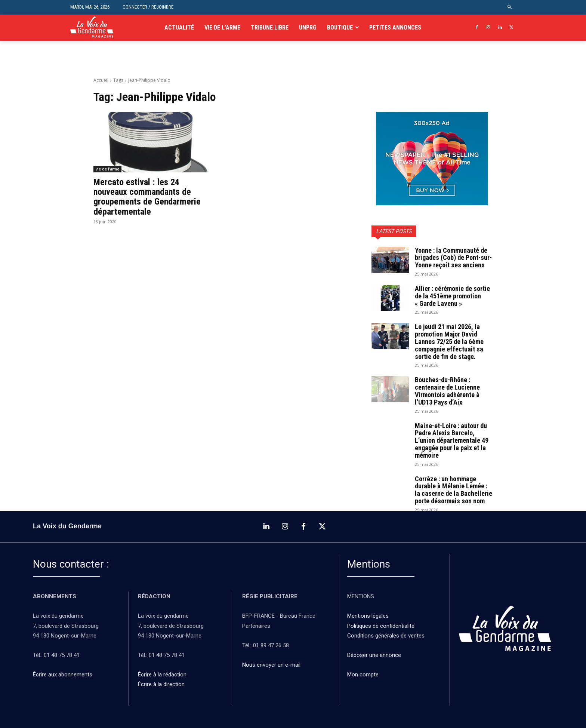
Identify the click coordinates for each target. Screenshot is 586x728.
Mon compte (363, 675)
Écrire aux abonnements (64, 675)
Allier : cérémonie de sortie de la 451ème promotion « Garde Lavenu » (452, 296)
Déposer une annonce (374, 655)
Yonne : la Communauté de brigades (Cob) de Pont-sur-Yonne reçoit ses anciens (453, 258)
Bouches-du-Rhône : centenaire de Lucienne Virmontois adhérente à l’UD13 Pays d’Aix (447, 391)
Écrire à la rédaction (163, 675)
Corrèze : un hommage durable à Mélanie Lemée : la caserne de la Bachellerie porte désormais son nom (454, 490)
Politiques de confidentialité (381, 626)
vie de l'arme (107, 169)
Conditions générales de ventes (387, 636)
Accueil (101, 80)
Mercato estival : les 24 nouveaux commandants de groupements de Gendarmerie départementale (147, 197)
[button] (510, 7)
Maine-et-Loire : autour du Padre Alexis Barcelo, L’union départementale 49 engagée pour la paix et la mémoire (452, 440)
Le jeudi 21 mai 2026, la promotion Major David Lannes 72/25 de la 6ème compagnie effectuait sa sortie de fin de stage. (449, 341)
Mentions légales (368, 616)
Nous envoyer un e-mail (271, 665)
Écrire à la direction (161, 684)
